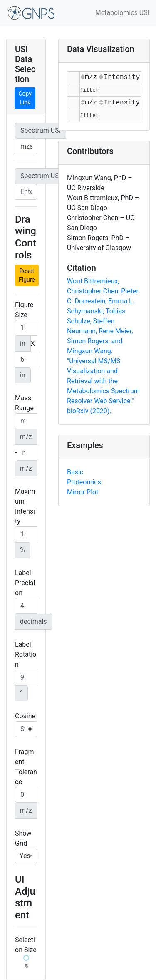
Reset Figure (27, 275)
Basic (75, 472)
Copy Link (25, 98)
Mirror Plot (83, 492)
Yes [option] (25, 856)
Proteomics (84, 482)
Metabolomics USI (122, 13)
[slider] (26, 958)
